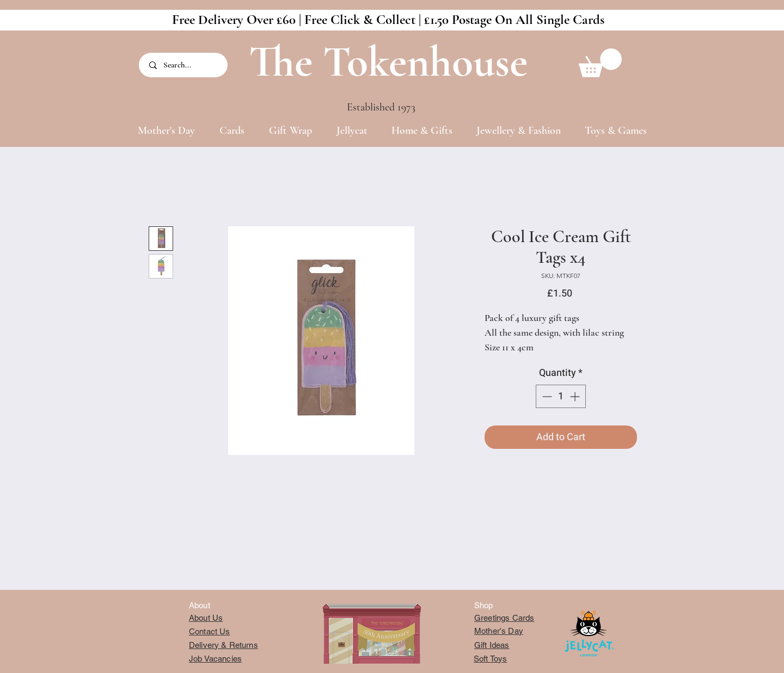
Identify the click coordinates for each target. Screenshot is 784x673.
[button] (600, 63)
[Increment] (576, 396)
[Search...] (184, 65)
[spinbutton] (561, 396)
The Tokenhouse (388, 62)
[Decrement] (546, 396)
